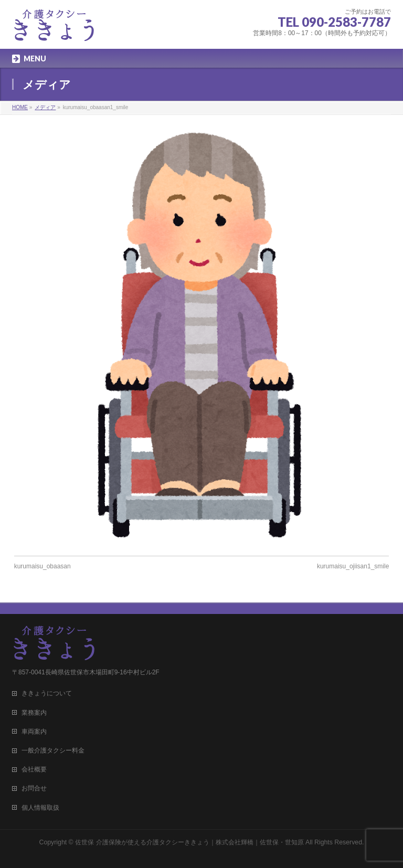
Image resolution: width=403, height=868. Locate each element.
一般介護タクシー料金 (53, 750)
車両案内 (34, 732)
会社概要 (34, 769)
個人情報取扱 (40, 808)
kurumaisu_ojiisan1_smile (353, 566)
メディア (45, 107)
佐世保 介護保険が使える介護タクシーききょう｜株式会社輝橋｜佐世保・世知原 (189, 842)
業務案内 (34, 713)
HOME (20, 107)
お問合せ (34, 788)
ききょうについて (47, 693)
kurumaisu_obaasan (43, 566)
